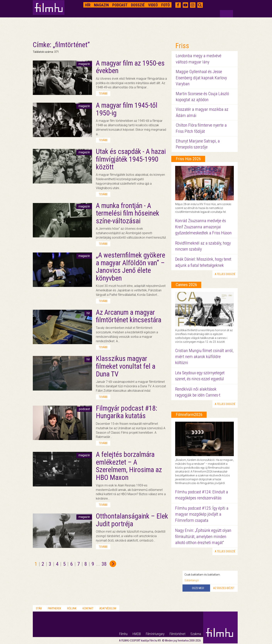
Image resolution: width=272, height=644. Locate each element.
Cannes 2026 (186, 285)
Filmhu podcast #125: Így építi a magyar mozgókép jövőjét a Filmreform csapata (202, 514)
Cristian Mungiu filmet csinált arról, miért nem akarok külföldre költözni (204, 357)
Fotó (166, 5)
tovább (103, 94)
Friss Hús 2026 (188, 159)
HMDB (137, 634)
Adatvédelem (108, 608)
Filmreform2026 (189, 415)
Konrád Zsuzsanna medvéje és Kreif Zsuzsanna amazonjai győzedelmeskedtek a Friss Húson (203, 227)
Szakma (196, 634)
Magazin (101, 5)
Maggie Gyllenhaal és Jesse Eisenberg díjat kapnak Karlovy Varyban (201, 78)
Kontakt (88, 608)
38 (104, 564)
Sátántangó (192, 580)
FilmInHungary (155, 634)
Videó (153, 5)
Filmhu (123, 634)
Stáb (39, 608)
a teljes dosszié (225, 274)
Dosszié (138, 5)
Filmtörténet (177, 634)
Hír (88, 5)
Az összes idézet (224, 588)
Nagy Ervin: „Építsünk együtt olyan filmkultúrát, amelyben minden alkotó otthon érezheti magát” (203, 537)
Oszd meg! (198, 588)
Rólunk (72, 608)
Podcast (120, 5)
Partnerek (54, 608)
